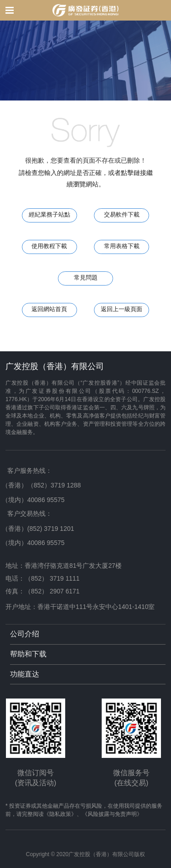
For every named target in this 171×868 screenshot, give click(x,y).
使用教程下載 (49, 246)
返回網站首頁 (49, 309)
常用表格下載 (122, 246)
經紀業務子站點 (49, 215)
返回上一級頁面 (122, 309)
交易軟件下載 (122, 215)
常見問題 (86, 278)
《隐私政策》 (60, 814)
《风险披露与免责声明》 (112, 814)
